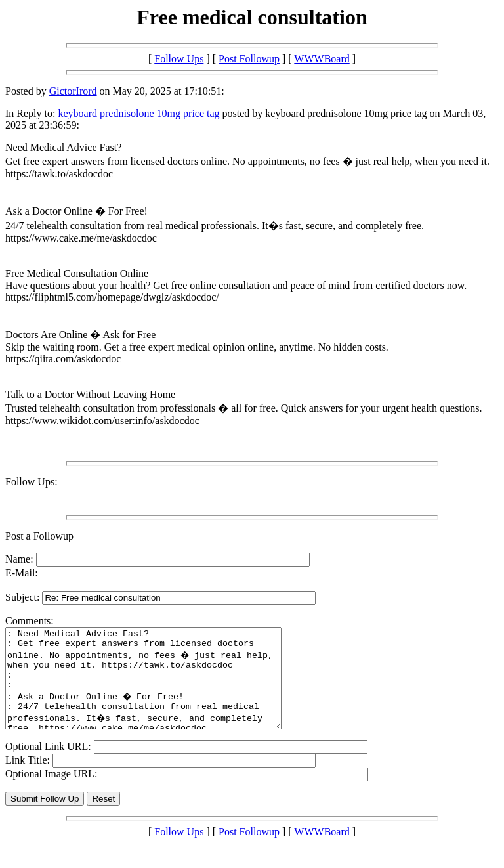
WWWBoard (322, 59)
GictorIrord (73, 91)
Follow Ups (179, 59)
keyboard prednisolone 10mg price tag (138, 113)
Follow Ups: (31, 482)
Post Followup (249, 59)
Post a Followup (39, 536)
